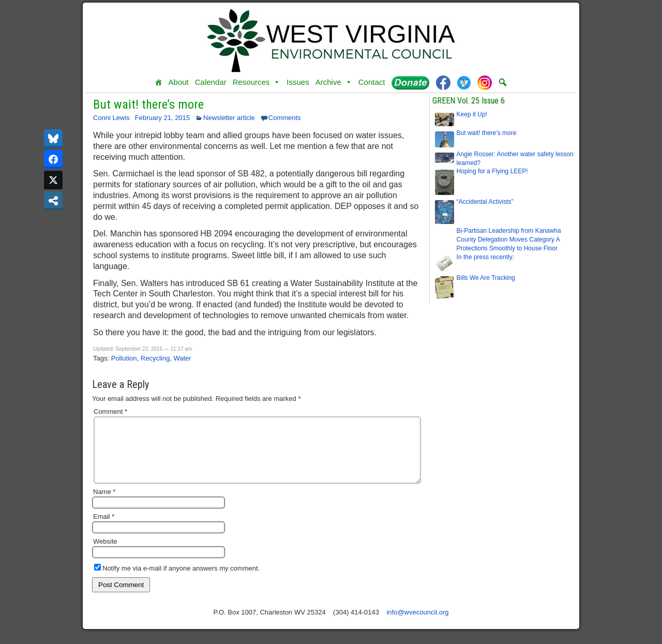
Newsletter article (229, 118)
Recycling (155, 358)
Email (104, 529)
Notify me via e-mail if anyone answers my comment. (177, 581)
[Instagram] (485, 82)
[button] (503, 82)
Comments (285, 118)
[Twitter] (464, 82)
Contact (372, 82)
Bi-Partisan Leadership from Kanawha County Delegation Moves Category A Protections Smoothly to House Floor (509, 239)
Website (105, 554)
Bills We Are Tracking (486, 278)
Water (182, 358)
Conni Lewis (111, 118)
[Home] (159, 82)
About (179, 82)
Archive (334, 82)
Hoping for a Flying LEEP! (492, 171)
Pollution (124, 358)
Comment (110, 411)
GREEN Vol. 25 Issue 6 (469, 101)
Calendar (211, 82)
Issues (298, 82)
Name (104, 504)
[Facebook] (443, 82)
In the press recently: (485, 257)
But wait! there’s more (148, 104)
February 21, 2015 (162, 118)
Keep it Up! (472, 114)
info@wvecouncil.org (417, 625)
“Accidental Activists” (485, 202)
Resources (257, 82)
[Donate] (410, 82)
